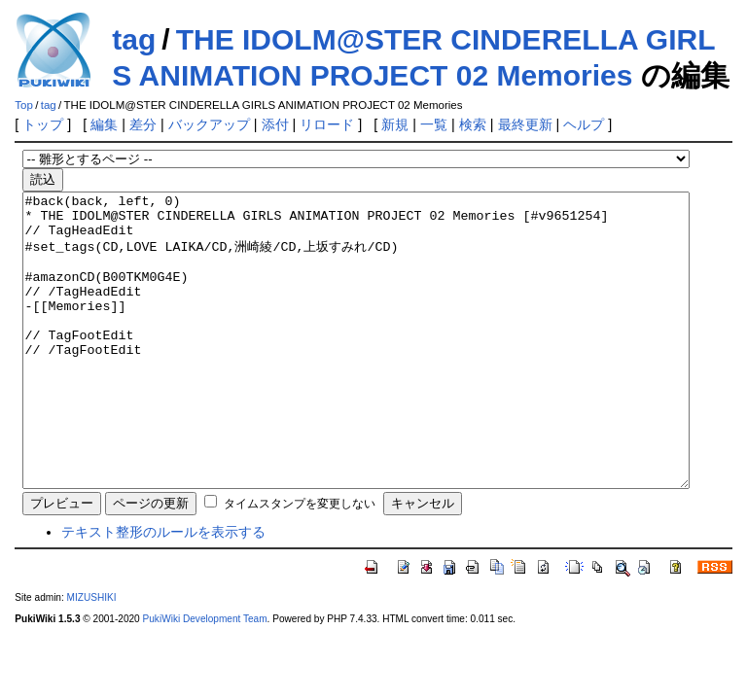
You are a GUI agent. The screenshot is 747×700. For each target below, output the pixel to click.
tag (134, 39)
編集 (104, 124)
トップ (43, 124)
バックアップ (209, 124)
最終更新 (525, 124)
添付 (275, 124)
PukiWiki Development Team (205, 677)
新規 (395, 124)
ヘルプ (584, 124)
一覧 (434, 124)
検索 (473, 124)
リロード (327, 124)
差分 (143, 124)
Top (24, 105)
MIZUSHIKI (92, 656)
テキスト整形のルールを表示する (163, 590)
